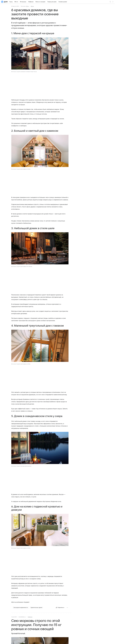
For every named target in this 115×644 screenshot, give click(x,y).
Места (32, 6)
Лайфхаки (30, 617)
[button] (40, 54)
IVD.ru (27, 6)
